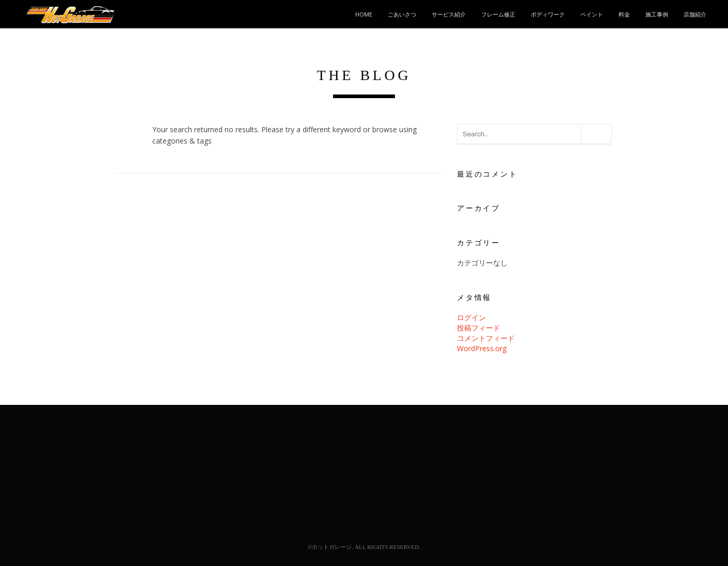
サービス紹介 (449, 14)
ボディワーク (548, 14)
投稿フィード (479, 328)
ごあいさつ (402, 14)
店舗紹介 (695, 14)
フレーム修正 (498, 14)
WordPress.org (482, 348)
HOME (364, 14)
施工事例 (657, 14)
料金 (624, 14)
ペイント (592, 14)
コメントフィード (486, 338)
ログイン (471, 317)
